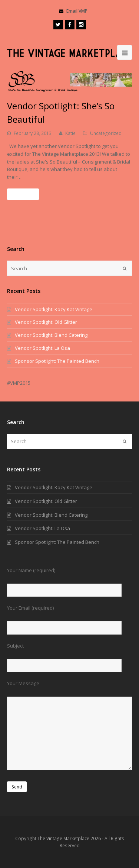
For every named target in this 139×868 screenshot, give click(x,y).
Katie (70, 133)
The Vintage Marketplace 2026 (69, 838)
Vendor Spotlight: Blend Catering (51, 335)
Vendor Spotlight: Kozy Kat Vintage (54, 309)
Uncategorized (106, 133)
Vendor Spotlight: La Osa (42, 348)
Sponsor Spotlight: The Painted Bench (57, 361)
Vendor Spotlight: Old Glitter (46, 322)
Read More (23, 194)
